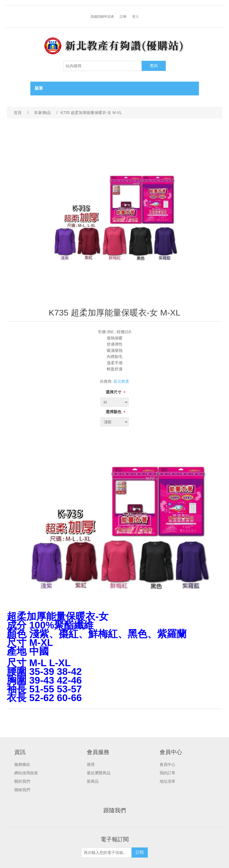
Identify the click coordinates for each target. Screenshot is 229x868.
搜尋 (91, 764)
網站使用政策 (26, 773)
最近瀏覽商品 (99, 773)
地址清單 (167, 781)
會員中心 (167, 764)
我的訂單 (167, 773)
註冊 (123, 17)
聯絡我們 (22, 790)
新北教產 (121, 381)
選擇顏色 (114, 412)
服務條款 (22, 764)
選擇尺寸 (114, 392)
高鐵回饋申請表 (102, 17)
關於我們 (22, 781)
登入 (135, 17)
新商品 (93, 781)
